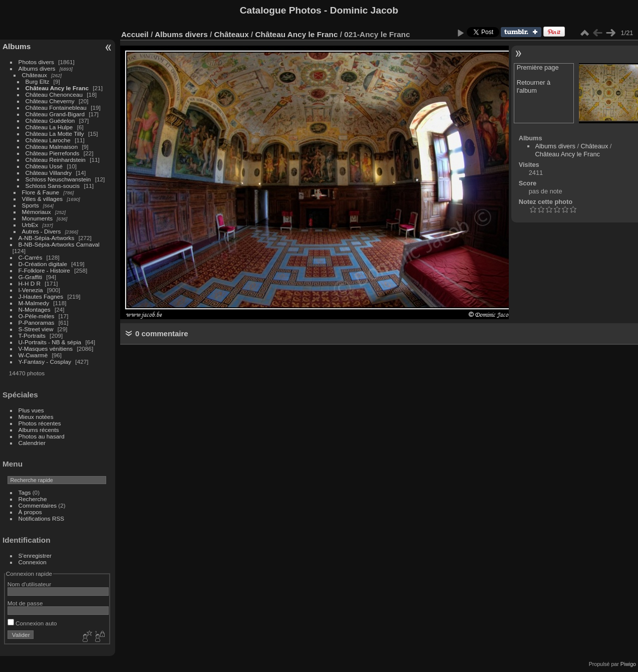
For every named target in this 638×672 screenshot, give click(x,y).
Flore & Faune (41, 192)
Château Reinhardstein (56, 160)
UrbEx (30, 225)
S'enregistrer (35, 555)
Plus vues (31, 410)
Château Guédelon (50, 121)
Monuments (37, 218)
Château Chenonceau (54, 94)
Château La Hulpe (49, 127)
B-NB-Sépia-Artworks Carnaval (59, 244)
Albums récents (39, 430)
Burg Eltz (38, 81)
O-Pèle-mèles (37, 316)
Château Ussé (44, 166)
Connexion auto (32, 623)
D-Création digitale (43, 264)
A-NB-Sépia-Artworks (47, 238)
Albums (17, 46)
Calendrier (32, 443)
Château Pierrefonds (53, 153)
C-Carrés (31, 257)
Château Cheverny (50, 101)
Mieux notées (36, 417)
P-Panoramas (37, 322)
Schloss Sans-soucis (53, 186)
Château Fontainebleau (56, 107)
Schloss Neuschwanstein (58, 179)
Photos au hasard (42, 436)
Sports (31, 205)
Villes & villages (43, 199)
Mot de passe (25, 603)
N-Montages (35, 309)
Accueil (135, 34)
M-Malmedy (34, 303)
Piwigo (628, 664)
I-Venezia (31, 290)
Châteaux (35, 75)
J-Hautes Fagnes (41, 296)
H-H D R (30, 283)
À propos (30, 512)
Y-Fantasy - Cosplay (45, 362)
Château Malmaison (52, 147)
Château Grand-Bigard (55, 114)
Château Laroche (48, 140)
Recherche (33, 499)
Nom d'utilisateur (29, 584)
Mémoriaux (37, 212)
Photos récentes (40, 423)
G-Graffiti (31, 277)
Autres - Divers (42, 231)
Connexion (33, 562)
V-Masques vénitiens (46, 349)
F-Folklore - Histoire (44, 270)
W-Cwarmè (33, 355)
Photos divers (36, 62)
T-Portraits (32, 335)
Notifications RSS (42, 518)
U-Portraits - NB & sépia (50, 342)
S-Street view (36, 329)
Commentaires (38, 505)
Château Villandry (49, 173)
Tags (25, 492)
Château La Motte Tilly (55, 134)
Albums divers (37, 68)
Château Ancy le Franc (57, 88)
